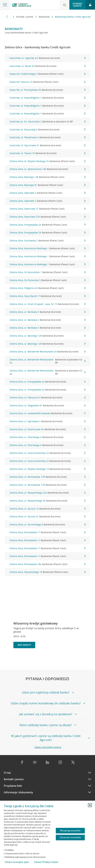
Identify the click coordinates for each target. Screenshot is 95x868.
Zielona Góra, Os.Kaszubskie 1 (47, 272)
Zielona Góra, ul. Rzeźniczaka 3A (47, 429)
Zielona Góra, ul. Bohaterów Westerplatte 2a (47, 361)
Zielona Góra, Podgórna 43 (47, 288)
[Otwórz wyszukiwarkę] (65, 5)
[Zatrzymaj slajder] (82, 659)
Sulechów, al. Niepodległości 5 (47, 98)
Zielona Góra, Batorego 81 (47, 185)
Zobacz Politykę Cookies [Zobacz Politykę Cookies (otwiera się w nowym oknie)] (46, 862)
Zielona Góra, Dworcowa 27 (47, 209)
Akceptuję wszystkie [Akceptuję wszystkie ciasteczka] (70, 831)
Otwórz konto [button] (77, 5)
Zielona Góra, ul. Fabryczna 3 (47, 398)
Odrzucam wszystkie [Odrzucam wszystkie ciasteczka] (70, 837)
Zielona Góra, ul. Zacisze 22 (47, 517)
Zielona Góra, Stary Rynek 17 (47, 296)
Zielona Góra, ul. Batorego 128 (47, 336)
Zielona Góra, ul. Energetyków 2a (47, 382)
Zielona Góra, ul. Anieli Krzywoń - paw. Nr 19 (47, 304)
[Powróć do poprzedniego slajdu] (77, 659)
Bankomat (45, 17)
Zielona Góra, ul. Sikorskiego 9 (47, 437)
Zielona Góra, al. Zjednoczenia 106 (47, 169)
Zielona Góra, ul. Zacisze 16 (47, 509)
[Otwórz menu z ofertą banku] (5, 5)
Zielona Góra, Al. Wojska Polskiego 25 (47, 161)
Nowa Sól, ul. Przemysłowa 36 (47, 90)
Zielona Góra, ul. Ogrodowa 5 (47, 421)
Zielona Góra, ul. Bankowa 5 (47, 312)
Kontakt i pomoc (25, 17)
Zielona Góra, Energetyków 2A (47, 225)
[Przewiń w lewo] (7, 17)
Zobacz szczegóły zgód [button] (17, 862)
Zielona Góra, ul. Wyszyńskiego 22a (47, 493)
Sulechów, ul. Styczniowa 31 (47, 145)
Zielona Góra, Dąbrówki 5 (47, 193)
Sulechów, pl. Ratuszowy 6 (47, 130)
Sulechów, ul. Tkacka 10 (47, 153)
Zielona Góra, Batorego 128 (47, 177)
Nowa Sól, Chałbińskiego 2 (47, 74)
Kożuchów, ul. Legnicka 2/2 (47, 58)
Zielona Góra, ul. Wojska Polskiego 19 (47, 469)
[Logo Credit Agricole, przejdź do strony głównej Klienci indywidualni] (22, 5)
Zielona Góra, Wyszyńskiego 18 (47, 572)
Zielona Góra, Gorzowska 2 (47, 241)
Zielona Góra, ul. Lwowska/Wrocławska (47, 413)
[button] (90, 805)
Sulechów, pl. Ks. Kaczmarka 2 (47, 122)
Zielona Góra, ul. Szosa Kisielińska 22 (47, 453)
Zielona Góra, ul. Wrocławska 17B (47, 477)
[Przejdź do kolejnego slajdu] (88, 659)
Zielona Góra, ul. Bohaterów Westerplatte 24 (47, 352)
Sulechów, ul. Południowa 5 (47, 137)
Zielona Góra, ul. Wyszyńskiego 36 (47, 501)
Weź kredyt (24, 645)
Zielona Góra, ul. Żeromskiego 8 (47, 525)
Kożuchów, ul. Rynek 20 (47, 66)
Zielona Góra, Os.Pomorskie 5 (47, 280)
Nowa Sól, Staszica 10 (47, 82)
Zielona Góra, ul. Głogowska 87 (47, 406)
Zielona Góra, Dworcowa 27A (47, 217)
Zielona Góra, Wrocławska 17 (47, 532)
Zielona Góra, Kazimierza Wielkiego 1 (47, 248)
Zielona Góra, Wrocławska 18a (47, 564)
